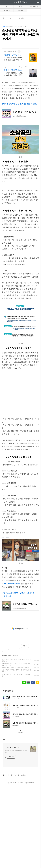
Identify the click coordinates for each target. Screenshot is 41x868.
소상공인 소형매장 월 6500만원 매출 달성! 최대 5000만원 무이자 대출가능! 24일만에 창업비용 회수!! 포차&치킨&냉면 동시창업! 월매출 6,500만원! (14, 100)
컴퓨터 (5, 26)
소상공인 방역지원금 (12, 666)
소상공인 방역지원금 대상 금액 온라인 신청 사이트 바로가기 (20, 35)
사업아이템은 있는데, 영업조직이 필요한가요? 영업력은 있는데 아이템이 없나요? (14, 115)
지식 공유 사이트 (20, 2)
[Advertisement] (20, 68)
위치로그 (7, 10)
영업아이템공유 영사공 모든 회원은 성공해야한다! (14, 111)
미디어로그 (34, 7)
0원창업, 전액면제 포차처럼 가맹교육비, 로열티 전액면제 (14, 96)
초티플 (10, 26)
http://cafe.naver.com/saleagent (14, 108)
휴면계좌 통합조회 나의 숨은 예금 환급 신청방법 (20, 145)
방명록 (20, 10)
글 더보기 (20, 815)
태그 (20, 7)
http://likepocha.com (10, 93)
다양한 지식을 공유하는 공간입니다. (16, 834)
